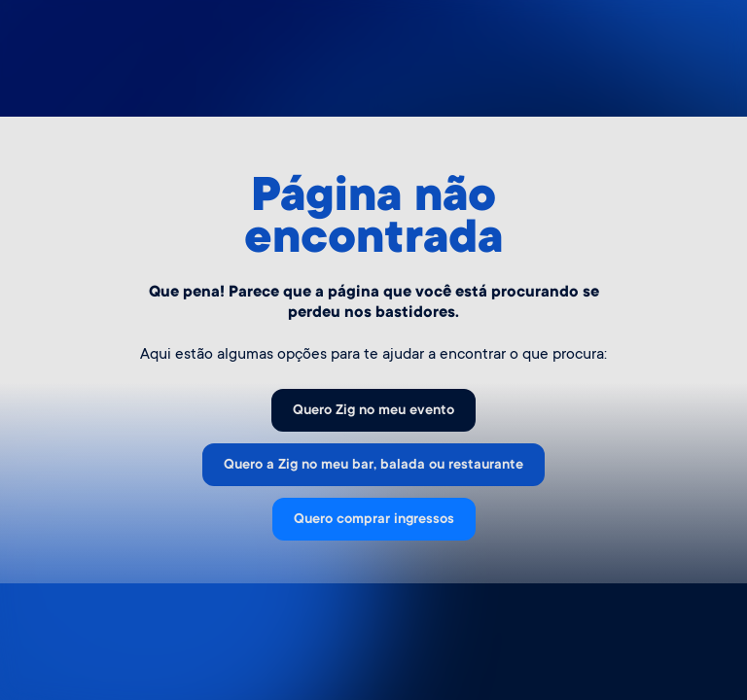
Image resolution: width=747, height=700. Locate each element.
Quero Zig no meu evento (373, 411)
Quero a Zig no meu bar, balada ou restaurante (373, 466)
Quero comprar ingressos (374, 520)
